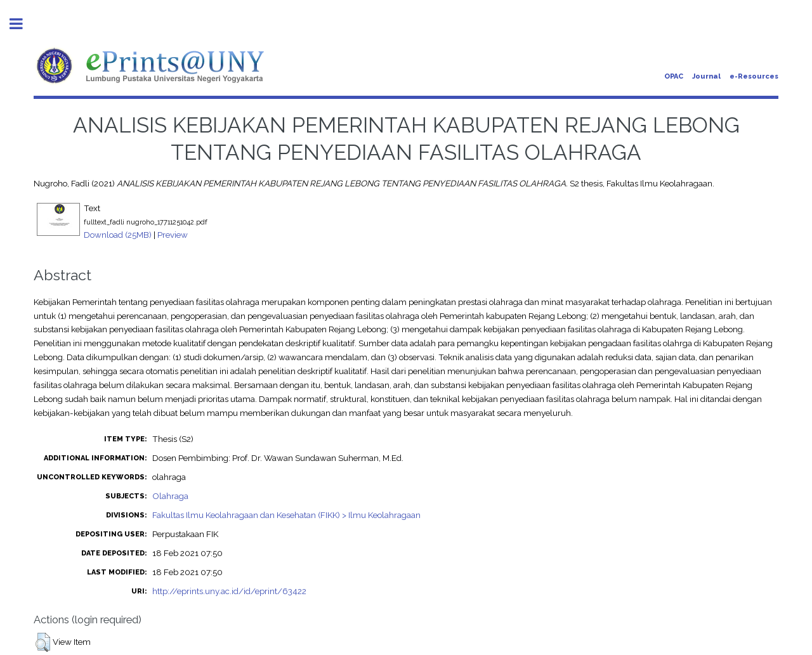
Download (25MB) (118, 235)
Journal (706, 76)
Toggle (23, 24)
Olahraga (170, 496)
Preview (173, 235)
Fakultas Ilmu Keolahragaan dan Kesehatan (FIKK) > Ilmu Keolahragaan (286, 515)
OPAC (674, 76)
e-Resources (754, 76)
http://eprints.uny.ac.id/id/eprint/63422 (229, 591)
